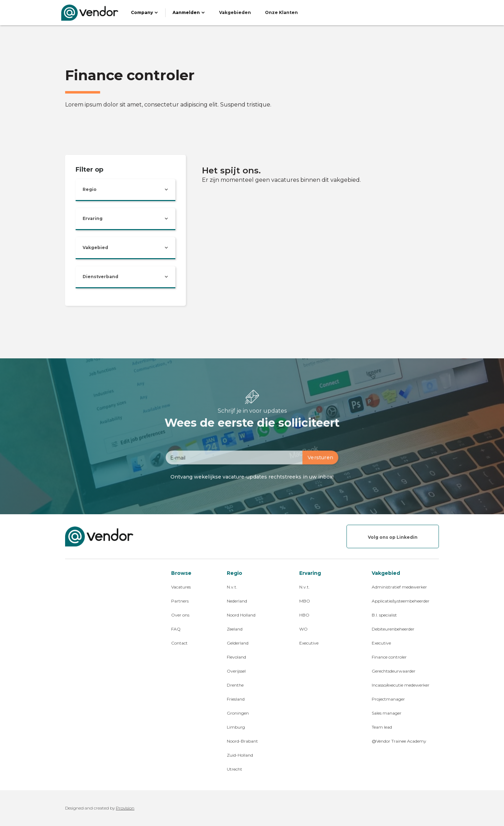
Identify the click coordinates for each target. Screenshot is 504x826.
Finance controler (389, 657)
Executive (309, 643)
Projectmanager (388, 699)
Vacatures (181, 587)
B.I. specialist (384, 615)
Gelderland (238, 643)
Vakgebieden (235, 12)
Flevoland (236, 657)
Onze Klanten (281, 12)
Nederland (237, 601)
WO (303, 629)
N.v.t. (232, 587)
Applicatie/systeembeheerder (401, 601)
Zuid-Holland (240, 755)
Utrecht (234, 769)
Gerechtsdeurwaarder (394, 671)
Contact (179, 643)
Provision (125, 808)
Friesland (236, 699)
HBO (304, 615)
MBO (305, 601)
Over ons (180, 615)
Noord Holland (241, 615)
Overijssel (236, 671)
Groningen (238, 713)
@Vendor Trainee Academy (399, 741)
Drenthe (235, 685)
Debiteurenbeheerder (393, 629)
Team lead (382, 727)
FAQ (176, 629)
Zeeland (235, 629)
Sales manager (387, 713)
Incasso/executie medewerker (401, 685)
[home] (90, 13)
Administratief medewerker (399, 587)
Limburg (236, 727)
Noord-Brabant (242, 741)
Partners (180, 601)
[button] (145, 13)
